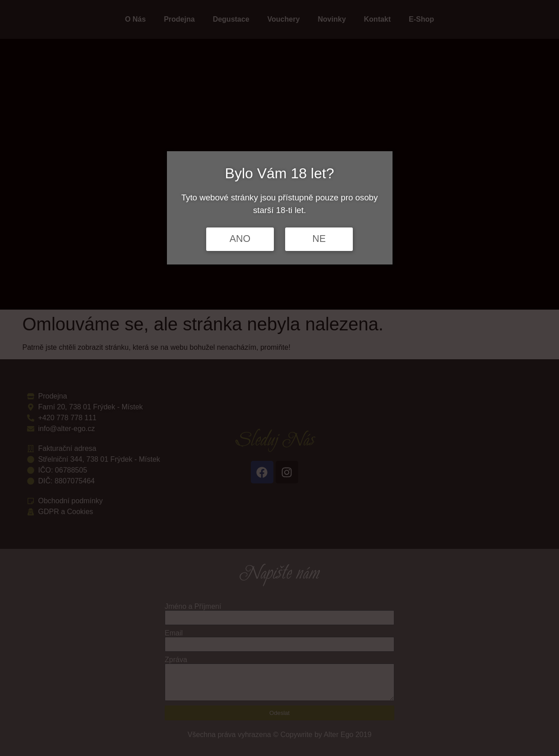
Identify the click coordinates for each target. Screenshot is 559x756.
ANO (240, 239)
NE (319, 239)
